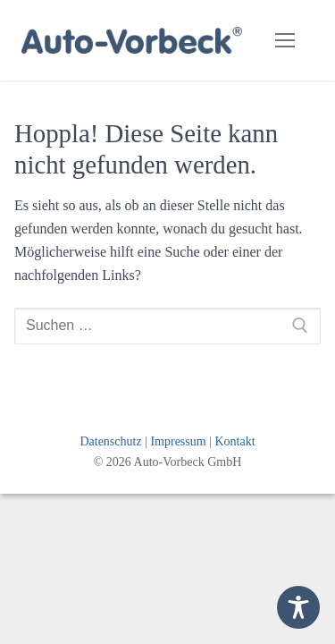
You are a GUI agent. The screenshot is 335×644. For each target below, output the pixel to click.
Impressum (178, 441)
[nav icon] (285, 40)
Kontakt (234, 441)
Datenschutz (110, 441)
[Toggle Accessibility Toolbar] (298, 607)
